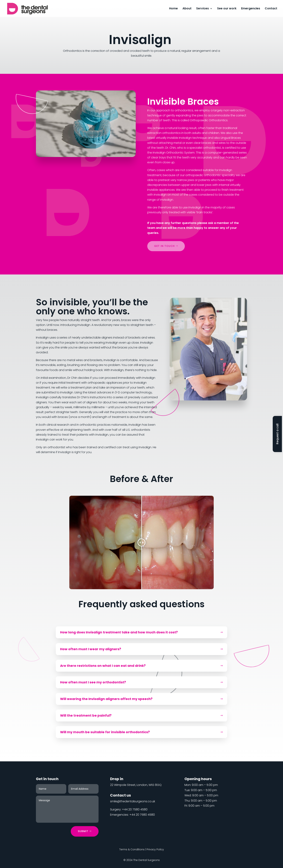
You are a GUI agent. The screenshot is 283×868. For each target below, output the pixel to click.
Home (173, 9)
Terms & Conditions (132, 849)
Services (203, 9)
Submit (83, 831)
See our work (227, 9)
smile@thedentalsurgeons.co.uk (133, 801)
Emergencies (251, 9)
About (187, 9)
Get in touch (164, 246)
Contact (271, 9)
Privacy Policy (155, 849)
